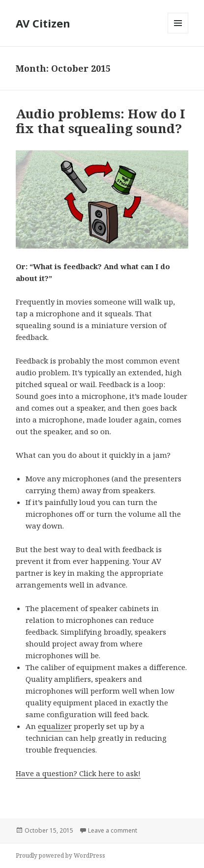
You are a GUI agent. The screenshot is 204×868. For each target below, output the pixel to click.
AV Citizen (43, 23)
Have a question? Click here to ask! (78, 773)
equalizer (55, 726)
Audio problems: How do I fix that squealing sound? (101, 121)
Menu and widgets (178, 33)
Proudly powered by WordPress (60, 855)
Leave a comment (113, 830)
